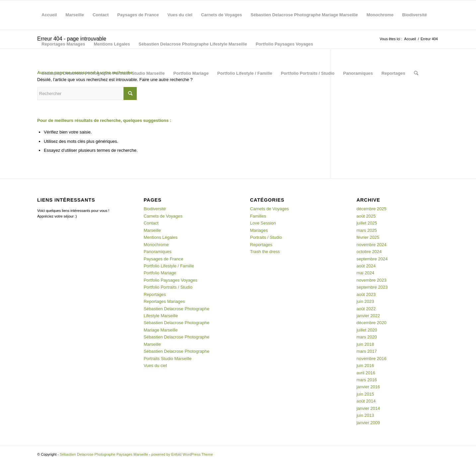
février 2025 (368, 237)
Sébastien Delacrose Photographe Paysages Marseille (104, 454)
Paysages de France (138, 15)
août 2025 (366, 216)
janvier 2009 (368, 423)
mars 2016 (367, 380)
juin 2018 (365, 344)
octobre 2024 (369, 252)
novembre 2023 (371, 280)
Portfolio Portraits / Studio (308, 73)
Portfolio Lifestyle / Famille (245, 73)
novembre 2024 (371, 245)
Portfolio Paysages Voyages (284, 44)
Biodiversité (415, 15)
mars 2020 (367, 337)
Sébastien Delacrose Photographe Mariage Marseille (304, 15)
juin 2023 (365, 301)
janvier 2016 (368, 387)
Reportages (393, 73)
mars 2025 (367, 230)
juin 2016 (365, 366)
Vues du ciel (180, 15)
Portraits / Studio (266, 237)
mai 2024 (365, 273)
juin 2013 (365, 415)
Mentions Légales (112, 44)
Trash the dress (265, 252)
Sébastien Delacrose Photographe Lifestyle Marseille (193, 44)
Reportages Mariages (63, 44)
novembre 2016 (371, 359)
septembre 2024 (372, 259)
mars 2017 (367, 351)
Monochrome (380, 15)
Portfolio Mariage (191, 73)
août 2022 (366, 309)
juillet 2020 (367, 330)
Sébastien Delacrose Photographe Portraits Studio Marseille (103, 73)
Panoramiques (358, 73)
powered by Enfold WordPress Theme (182, 454)
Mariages (259, 230)
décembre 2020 (371, 323)
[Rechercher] (416, 73)
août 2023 (366, 294)
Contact (101, 15)
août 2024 (366, 266)
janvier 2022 (368, 316)
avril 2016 (366, 373)
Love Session (263, 223)
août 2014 (366, 401)
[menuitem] (416, 73)
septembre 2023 (372, 287)
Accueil (49, 15)
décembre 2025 (371, 209)
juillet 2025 (367, 223)
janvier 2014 (368, 408)
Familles (258, 216)
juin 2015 (365, 394)
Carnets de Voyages (222, 15)
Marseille (75, 15)
